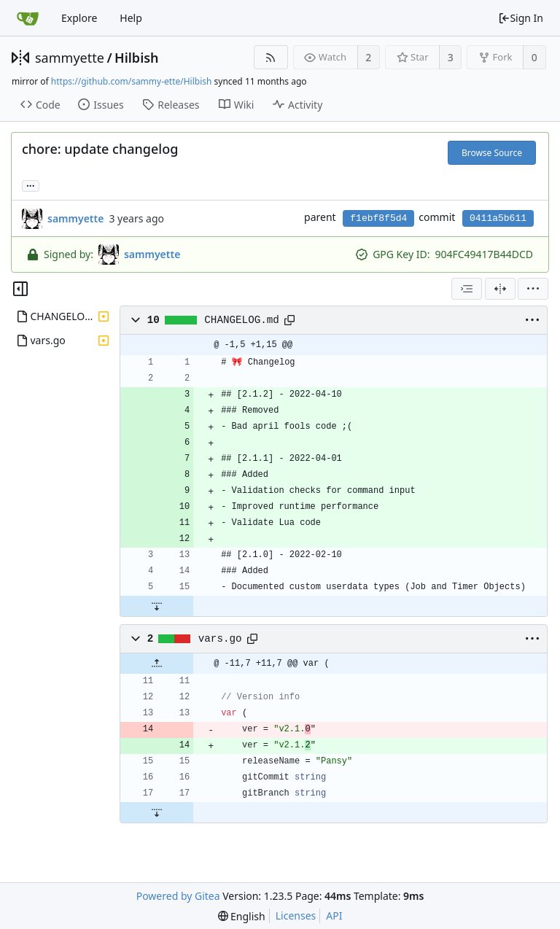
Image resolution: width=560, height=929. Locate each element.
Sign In (521, 18)
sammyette (70, 58)
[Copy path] (289, 320)
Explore (79, 18)
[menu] (533, 289)
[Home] (28, 18)
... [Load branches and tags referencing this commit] (31, 185)
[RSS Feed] (271, 57)
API (334, 916)
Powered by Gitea (178, 896)
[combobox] (467, 289)
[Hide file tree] (20, 289)
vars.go (220, 639)
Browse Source (492, 153)
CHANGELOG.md (242, 320)
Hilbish (137, 58)
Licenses (296, 916)
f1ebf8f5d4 (378, 218)
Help (131, 18)
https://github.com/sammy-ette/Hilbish (132, 81)
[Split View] (500, 289)
